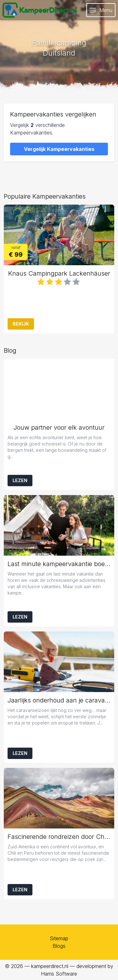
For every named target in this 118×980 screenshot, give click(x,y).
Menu (101, 10)
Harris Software (59, 974)
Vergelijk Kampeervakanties (59, 149)
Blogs (59, 946)
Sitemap (59, 938)
